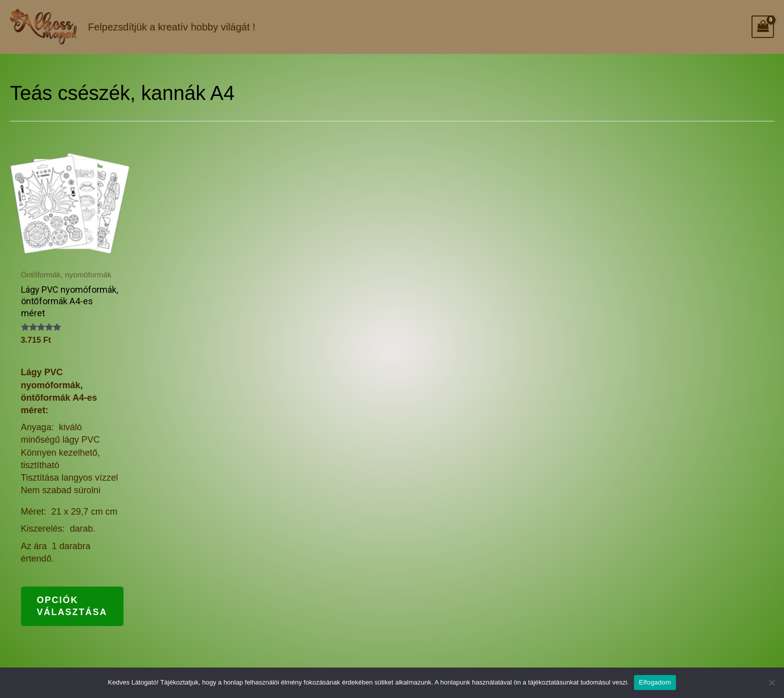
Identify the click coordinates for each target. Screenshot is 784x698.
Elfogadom (655, 682)
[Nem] (771, 683)
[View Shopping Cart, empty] (763, 27)
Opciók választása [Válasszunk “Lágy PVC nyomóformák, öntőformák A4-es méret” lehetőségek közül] (72, 606)
